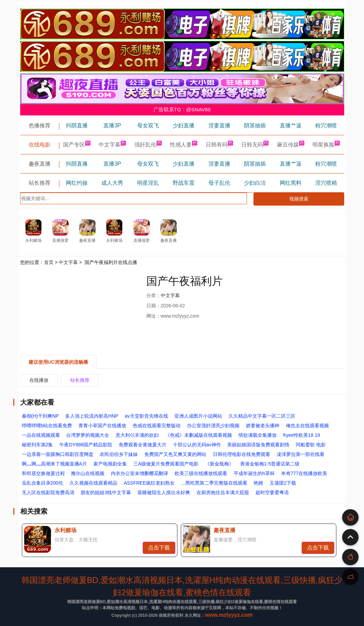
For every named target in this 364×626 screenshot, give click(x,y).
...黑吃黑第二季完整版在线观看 (214, 483)
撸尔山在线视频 (88, 473)
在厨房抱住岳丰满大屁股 (223, 492)
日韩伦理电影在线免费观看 (242, 454)
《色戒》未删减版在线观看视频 (199, 435)
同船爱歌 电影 (311, 445)
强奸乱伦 (148, 145)
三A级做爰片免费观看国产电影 (166, 464)
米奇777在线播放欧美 (304, 473)
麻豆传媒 (291, 145)
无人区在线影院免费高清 (48, 492)
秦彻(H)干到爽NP (40, 416)
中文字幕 (112, 145)
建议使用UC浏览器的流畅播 (58, 362)
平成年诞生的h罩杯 (254, 473)
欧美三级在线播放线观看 (201, 473)
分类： (154, 295)
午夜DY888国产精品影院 (86, 445)
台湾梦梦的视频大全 (88, 435)
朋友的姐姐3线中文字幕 (106, 492)
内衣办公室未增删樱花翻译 (140, 473)
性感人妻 (184, 145)
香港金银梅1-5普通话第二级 (270, 464)
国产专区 (77, 145)
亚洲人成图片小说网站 (198, 416)
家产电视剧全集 (110, 464)
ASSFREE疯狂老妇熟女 (149, 483)
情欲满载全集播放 (258, 435)
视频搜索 (299, 199)
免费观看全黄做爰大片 (143, 445)
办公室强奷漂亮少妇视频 (213, 426)
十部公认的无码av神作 (197, 445)
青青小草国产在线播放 (102, 426)
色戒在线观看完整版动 (157, 426)
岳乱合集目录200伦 (42, 483)
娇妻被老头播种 (263, 426)
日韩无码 (255, 145)
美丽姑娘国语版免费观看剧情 (258, 445)
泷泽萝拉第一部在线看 (301, 454)
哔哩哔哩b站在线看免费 (47, 426)
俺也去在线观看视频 (307, 426)
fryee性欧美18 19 (302, 435)
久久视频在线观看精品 (93, 483)
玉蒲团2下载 (283, 483)
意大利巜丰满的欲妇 (137, 435)
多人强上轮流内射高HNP (92, 416)
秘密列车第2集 (38, 445)
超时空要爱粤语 (272, 492)
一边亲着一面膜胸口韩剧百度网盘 (58, 454)
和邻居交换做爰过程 (43, 473)
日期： (154, 306)
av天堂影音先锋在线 (147, 416)
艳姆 (258, 483)
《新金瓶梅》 (219, 464)
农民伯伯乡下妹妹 (119, 454)
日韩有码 (219, 145)
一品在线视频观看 (41, 435)
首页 (49, 262)
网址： (154, 316)
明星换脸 (326, 145)
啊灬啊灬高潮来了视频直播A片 (54, 464)
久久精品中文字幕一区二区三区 (262, 416)
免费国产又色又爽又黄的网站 (175, 454)
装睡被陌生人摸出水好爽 (164, 492)
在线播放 (39, 380)
